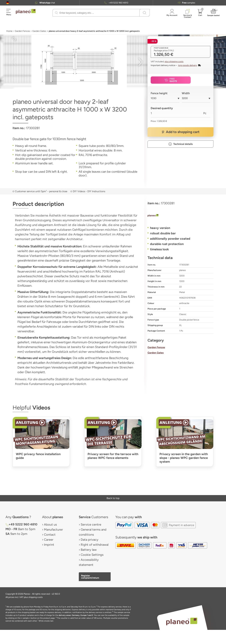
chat (47, 3)
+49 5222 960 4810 (118, 3)
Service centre (91, 524)
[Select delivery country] (8, 3)
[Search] (56, 13)
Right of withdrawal (95, 545)
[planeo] (180, 216)
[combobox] (165, 99)
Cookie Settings (92, 555)
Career (49, 540)
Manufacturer (53, 530)
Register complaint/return (90, 577)
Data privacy (90, 540)
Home (9, 31)
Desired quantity (162, 108)
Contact (50, 535)
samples (189, 3)
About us (50, 524)
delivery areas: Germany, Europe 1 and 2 (76, 615)
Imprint (49, 545)
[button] (8, 3)
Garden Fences (22, 31)
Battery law (89, 550)
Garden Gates (39, 31)
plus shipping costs (174, 62)
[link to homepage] (26, 11)
